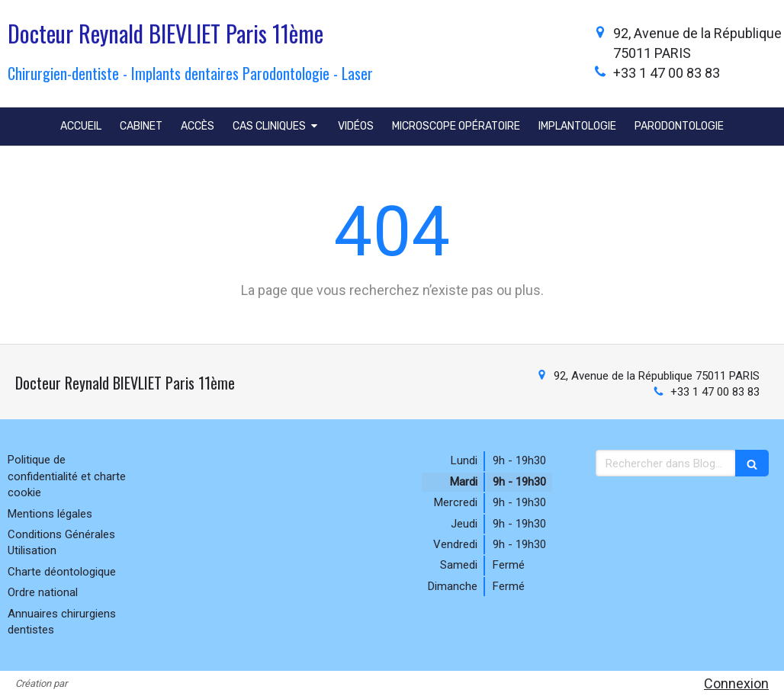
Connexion (736, 683)
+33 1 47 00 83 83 (667, 73)
